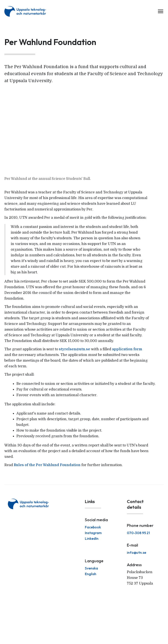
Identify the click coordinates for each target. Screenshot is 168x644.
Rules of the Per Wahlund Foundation (47, 465)
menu (161, 11)
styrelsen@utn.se (74, 349)
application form (127, 349)
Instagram (93, 533)
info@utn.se (136, 552)
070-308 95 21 (138, 533)
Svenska (91, 568)
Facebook (93, 527)
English (91, 574)
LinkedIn (92, 538)
